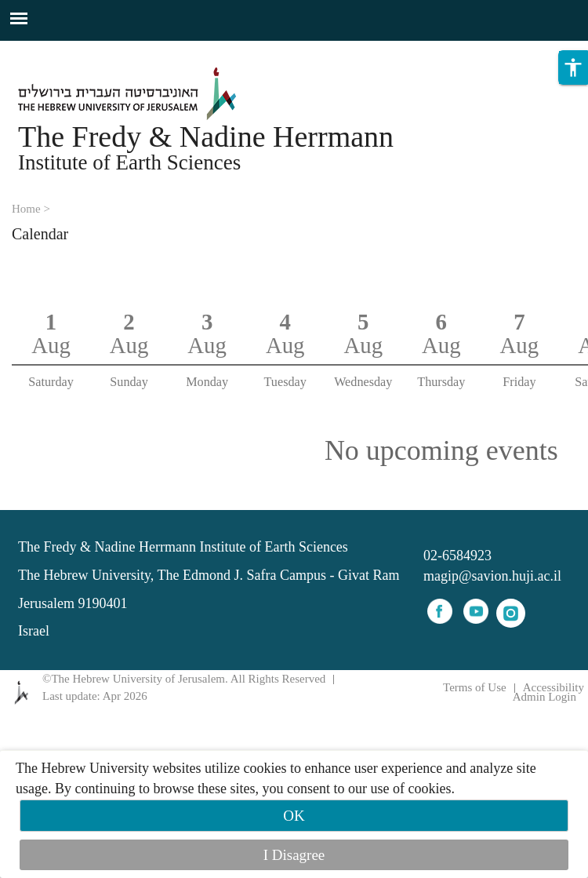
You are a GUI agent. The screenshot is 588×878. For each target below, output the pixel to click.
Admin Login (544, 697)
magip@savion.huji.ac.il (492, 576)
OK (294, 816)
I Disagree (294, 855)
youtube (476, 611)
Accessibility (554, 687)
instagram (511, 613)
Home (26, 209)
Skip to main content (58, 50)
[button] (573, 88)
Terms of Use (475, 687)
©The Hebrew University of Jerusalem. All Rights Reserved (184, 679)
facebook (440, 611)
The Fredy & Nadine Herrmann (206, 137)
